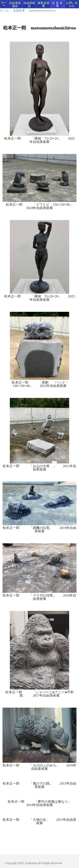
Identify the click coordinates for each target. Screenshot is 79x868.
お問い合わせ (72, 4)
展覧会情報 (43, 4)
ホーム (4, 4)
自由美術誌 (29, 4)
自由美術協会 (15, 4)
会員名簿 (58, 4)
